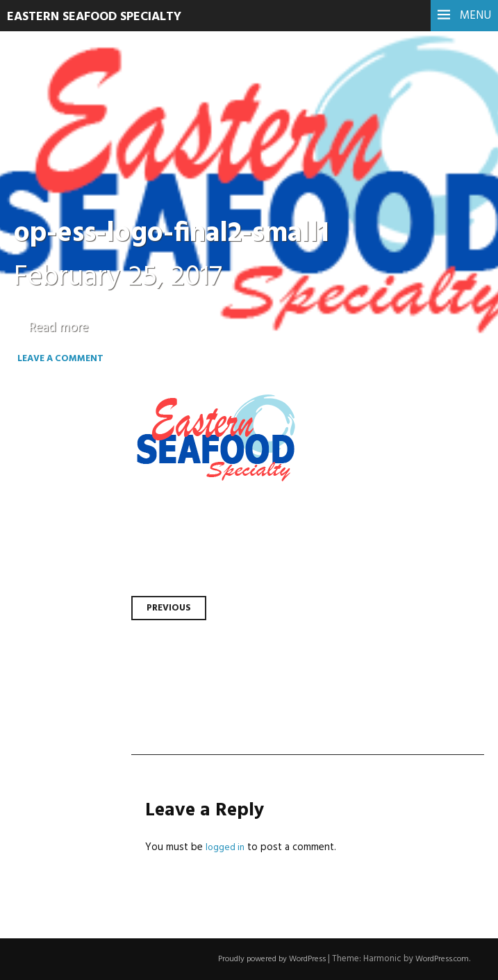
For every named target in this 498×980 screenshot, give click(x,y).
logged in (226, 847)
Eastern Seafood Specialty (106, 17)
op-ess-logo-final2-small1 (190, 233)
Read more (63, 327)
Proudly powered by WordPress (256, 959)
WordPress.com (438, 959)
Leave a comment (77, 366)
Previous (171, 608)
